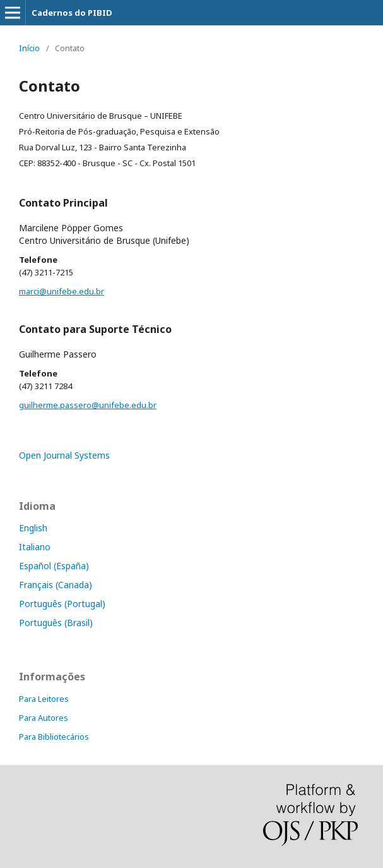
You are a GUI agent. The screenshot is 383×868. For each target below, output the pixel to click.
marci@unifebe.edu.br (62, 291)
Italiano (35, 547)
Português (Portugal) (62, 604)
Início (29, 48)
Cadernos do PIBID (72, 13)
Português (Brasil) (56, 623)
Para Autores (44, 718)
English (33, 528)
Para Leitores (44, 699)
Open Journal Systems (64, 455)
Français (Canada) (56, 585)
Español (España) (54, 566)
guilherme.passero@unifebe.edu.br (88, 405)
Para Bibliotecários (54, 737)
